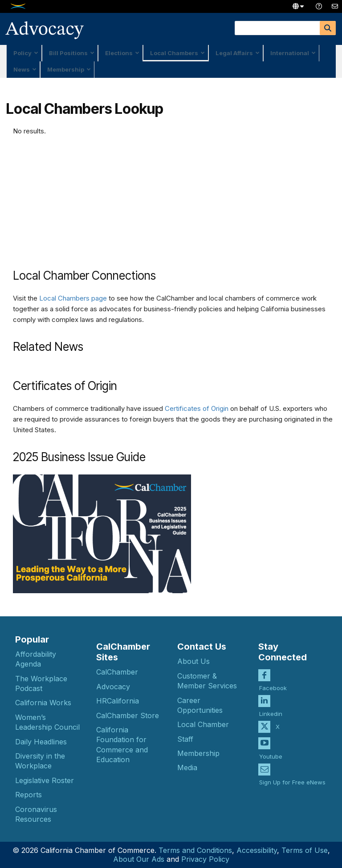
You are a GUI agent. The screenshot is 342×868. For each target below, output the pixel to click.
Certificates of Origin (197, 408)
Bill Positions (72, 53)
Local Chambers (177, 53)
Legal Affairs (238, 53)
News (25, 69)
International (293, 53)
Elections (122, 53)
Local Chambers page (73, 298)
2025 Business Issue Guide (79, 457)
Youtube (271, 749)
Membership (69, 69)
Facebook (273, 681)
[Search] (328, 28)
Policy (26, 53)
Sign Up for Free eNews (292, 775)
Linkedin (271, 707)
